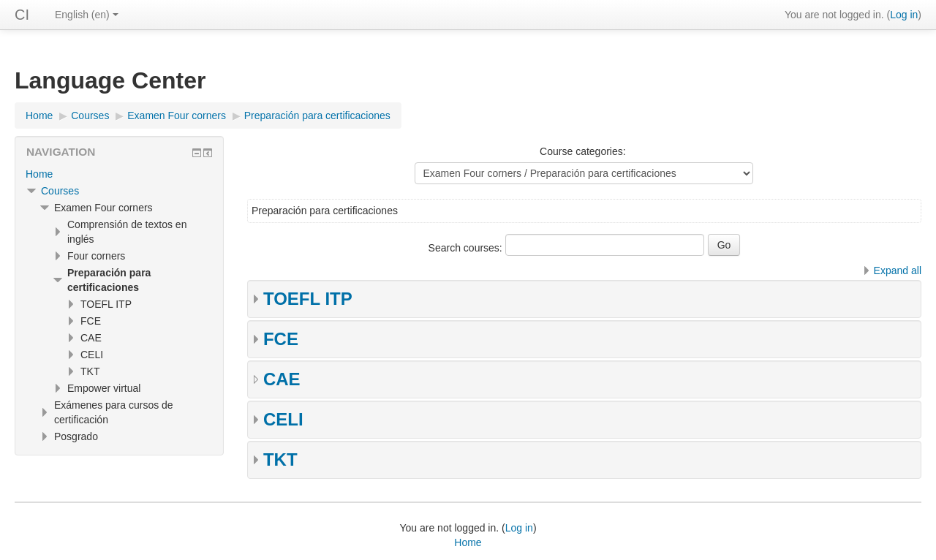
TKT (280, 459)
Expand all (898, 270)
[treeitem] (119, 174)
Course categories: (583, 151)
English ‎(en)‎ (87, 15)
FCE (281, 339)
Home (39, 174)
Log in (904, 15)
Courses (60, 191)
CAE (282, 379)
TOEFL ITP (308, 299)
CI (22, 15)
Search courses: (467, 248)
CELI (283, 419)
